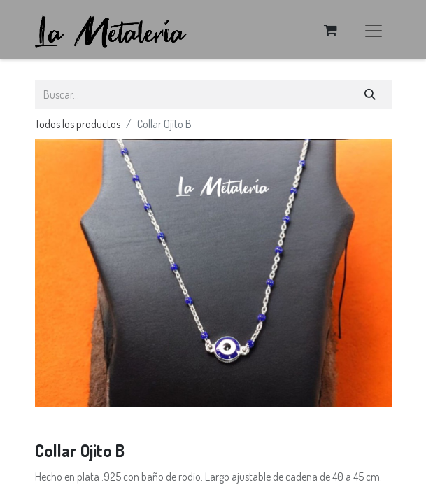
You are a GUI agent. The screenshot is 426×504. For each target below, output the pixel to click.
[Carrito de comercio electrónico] (331, 30)
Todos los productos (78, 124)
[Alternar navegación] (374, 30)
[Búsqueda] (370, 94)
